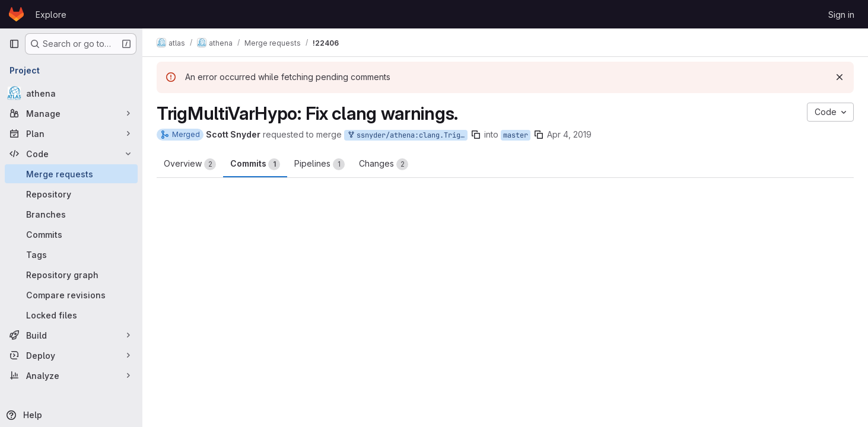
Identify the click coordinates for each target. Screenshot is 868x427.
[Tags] (71, 254)
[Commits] (71, 234)
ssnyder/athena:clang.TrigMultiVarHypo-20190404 (407, 136)
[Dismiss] (840, 77)
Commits (255, 164)
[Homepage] (16, 14)
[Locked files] (71, 315)
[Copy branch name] (476, 135)
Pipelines (319, 164)
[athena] (71, 93)
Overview (190, 164)
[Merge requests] (71, 174)
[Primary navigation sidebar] (14, 44)
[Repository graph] (71, 275)
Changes (384, 164)
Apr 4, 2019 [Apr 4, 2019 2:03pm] (569, 134)
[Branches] (71, 214)
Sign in (841, 15)
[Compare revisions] (71, 295)
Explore (51, 15)
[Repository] (71, 194)
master (516, 135)
